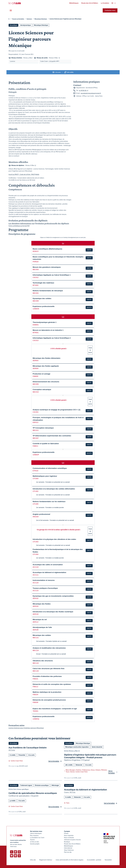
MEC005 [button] (36, 384)
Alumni (32, 840)
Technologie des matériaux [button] (43, 283)
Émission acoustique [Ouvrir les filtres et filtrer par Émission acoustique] (42, 785)
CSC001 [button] (36, 412)
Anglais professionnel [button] (41, 514)
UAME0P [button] (36, 455)
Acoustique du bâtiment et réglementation (86, 790)
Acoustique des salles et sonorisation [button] (48, 565)
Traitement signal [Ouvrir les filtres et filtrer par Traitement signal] (26, 785)
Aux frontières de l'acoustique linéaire (28, 748)
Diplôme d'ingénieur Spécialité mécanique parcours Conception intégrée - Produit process (90, 756)
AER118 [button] (36, 614)
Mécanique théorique (41, 19)
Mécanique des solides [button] (42, 635)
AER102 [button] (36, 598)
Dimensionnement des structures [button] (46, 382)
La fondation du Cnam (37, 838)
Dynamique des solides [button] (42, 298)
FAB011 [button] (35, 446)
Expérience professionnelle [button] (44, 306)
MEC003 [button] (36, 270)
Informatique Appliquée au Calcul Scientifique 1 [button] (52, 275)
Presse (66, 833)
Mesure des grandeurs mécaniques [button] (47, 267)
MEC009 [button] (36, 301)
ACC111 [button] (36, 575)
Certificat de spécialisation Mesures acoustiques (33, 793)
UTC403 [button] (36, 542)
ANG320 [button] (36, 517)
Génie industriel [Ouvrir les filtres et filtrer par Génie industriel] (97, 747)
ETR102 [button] (35, 471)
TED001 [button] (35, 711)
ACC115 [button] (36, 591)
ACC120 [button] (36, 583)
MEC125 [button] (36, 663)
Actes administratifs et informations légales (69, 860)
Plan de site (68, 852)
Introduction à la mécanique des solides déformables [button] (54, 489)
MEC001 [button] (36, 293)
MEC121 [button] (36, 638)
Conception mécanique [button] (42, 389)
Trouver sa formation (18, 19)
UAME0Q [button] (36, 719)
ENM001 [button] (36, 325)
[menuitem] (74, 3)
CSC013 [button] (36, 340)
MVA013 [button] (36, 251)
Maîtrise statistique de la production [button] (47, 692)
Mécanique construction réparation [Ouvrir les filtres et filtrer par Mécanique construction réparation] (77, 747)
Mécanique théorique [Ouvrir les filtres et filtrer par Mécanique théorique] (41, 25)
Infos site (33, 860)
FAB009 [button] (35, 376)
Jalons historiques (36, 833)
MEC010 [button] (36, 392)
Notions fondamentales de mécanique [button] (48, 291)
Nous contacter (69, 838)
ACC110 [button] (36, 567)
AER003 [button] (36, 361)
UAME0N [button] (36, 309)
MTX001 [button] (36, 285)
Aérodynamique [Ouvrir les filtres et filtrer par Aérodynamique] (25, 25)
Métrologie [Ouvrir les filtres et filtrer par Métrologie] (55, 785)
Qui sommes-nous (36, 831)
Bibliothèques (68, 846)
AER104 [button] (36, 606)
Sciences (29, 19)
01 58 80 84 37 (84, 90)
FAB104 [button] (35, 695)
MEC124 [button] (36, 650)
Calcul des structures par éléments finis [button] (49, 668)
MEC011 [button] (36, 430)
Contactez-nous (110, 10)
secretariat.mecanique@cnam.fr (91, 93)
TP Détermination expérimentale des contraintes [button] (52, 436)
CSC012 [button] (36, 277)
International (68, 848)
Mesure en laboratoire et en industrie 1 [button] (48, 330)
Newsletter (108, 860)
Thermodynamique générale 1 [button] (45, 322)
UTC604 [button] (36, 479)
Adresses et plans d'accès (72, 840)
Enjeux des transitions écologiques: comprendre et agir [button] (55, 709)
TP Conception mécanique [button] (43, 428)
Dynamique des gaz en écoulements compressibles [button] (53, 596)
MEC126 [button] (36, 671)
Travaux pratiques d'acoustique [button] (45, 588)
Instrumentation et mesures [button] (44, 580)
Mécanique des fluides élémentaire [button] (46, 358)
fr (9, 19)
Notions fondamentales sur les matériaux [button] (49, 501)
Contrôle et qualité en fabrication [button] (46, 444)
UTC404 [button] (36, 554)
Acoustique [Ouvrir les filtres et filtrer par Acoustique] (13, 25)
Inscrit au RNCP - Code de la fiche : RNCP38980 (24, 174)
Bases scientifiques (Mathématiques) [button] (47, 249)
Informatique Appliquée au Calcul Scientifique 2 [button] (52, 338)
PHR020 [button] (36, 262)
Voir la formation (54, 761)
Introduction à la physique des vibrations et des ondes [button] (54, 539)
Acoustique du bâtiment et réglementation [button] (49, 572)
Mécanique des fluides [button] (42, 604)
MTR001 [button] (36, 333)
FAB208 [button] (35, 702)
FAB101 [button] (35, 679)
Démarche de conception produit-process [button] (49, 700)
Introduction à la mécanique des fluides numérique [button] (53, 612)
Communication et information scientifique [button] (50, 468)
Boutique (67, 842)
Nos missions (34, 835)
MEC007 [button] (36, 438)
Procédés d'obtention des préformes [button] (47, 676)
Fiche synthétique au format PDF (19, 226)
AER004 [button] (36, 368)
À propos (67, 831)
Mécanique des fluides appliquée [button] (46, 366)
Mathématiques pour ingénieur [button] (45, 476)
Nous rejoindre (69, 835)
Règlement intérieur (46, 860)
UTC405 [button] (36, 504)
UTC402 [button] (36, 491)
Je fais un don (34, 842)
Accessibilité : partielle (94, 860)
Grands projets (35, 844)
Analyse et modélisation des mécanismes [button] (49, 648)
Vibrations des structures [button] (43, 661)
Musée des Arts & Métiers (72, 844)
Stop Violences (69, 850)
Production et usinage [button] (41, 374)
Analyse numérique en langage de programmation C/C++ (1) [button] (56, 410)
